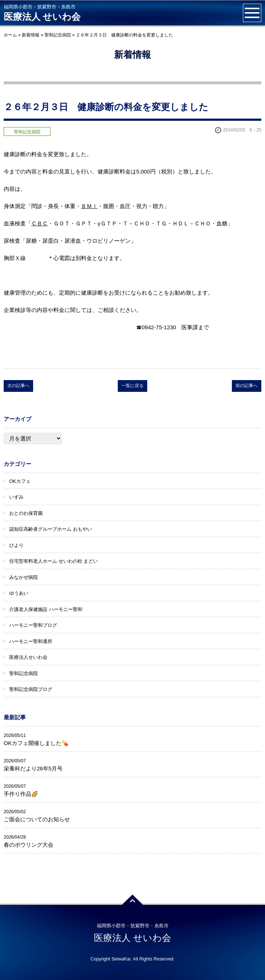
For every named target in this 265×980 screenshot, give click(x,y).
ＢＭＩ (89, 206)
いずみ (16, 497)
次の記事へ (18, 386)
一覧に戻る (132, 386)
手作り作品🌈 (21, 794)
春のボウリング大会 (29, 845)
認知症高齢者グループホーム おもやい (51, 529)
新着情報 (31, 35)
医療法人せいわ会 (28, 657)
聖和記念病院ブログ (31, 689)
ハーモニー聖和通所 (31, 641)
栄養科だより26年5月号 (33, 768)
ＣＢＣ (40, 223)
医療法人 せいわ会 (42, 17)
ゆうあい (19, 593)
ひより (16, 545)
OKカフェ (20, 481)
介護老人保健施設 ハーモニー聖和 (46, 609)
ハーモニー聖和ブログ (33, 625)
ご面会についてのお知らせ (37, 819)
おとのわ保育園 (26, 513)
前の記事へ (247, 386)
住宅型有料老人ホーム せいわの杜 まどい (54, 561)
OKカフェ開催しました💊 (36, 743)
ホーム (10, 35)
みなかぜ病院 (24, 577)
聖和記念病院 (58, 35)
